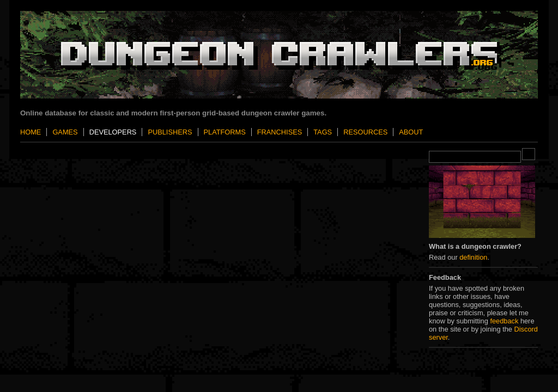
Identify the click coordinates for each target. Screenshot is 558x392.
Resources (365, 132)
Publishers (170, 132)
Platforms (225, 132)
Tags (323, 132)
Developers (113, 132)
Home (31, 132)
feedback (504, 321)
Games (65, 132)
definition (473, 257)
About (411, 132)
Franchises (280, 132)
